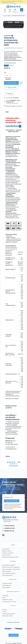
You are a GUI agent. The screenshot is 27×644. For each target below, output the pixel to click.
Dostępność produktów (9, 565)
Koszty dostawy (7, 571)
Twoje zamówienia (7, 583)
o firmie (4, 612)
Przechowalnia (6, 587)
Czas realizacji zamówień (9, 573)
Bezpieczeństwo (7, 555)
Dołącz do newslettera (12, 501)
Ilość (5, 72)
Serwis (4, 598)
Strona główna (5, 16)
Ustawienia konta (7, 585)
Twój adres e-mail (8, 497)
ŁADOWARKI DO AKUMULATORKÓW (19, 16)
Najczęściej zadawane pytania (10, 557)
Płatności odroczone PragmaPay (11, 567)
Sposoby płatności (7, 575)
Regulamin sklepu (7, 551)
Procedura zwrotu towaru (9, 602)
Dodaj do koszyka (11, 83)
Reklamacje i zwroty (7, 600)
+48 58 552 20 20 (10, 447)
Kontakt (4, 610)
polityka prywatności (8, 553)
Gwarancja (5, 596)
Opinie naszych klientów (9, 614)
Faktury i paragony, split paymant (11, 569)
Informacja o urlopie (7, 616)
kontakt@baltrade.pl (11, 449)
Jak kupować (6, 549)
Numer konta (13, 635)
